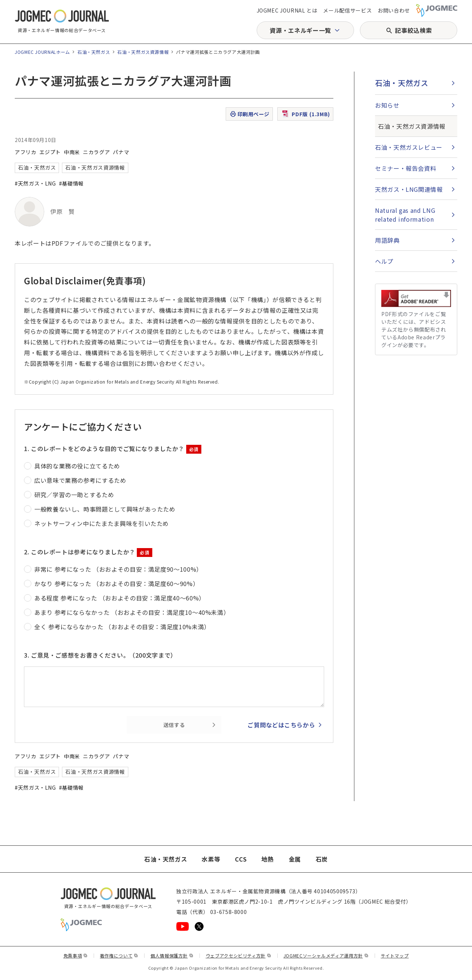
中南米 (72, 152)
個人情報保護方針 (172, 955)
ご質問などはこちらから (281, 725)
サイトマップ (395, 955)
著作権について (119, 955)
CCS (241, 859)
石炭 (322, 859)
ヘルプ (384, 261)
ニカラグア (96, 152)
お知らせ (387, 105)
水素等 (211, 859)
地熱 (268, 859)
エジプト (50, 152)
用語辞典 (387, 240)
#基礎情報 (71, 183)
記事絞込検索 (413, 30)
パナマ (121, 152)
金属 (295, 859)
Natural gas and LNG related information (405, 215)
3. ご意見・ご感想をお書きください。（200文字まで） (100, 655)
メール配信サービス (347, 10)
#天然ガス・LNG (35, 183)
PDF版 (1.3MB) (305, 114)
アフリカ (26, 152)
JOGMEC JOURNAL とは (287, 10)
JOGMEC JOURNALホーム (42, 52)
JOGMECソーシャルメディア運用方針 (326, 955)
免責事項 (76, 955)
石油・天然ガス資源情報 (143, 52)
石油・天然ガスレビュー (409, 147)
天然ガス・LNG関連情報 (409, 189)
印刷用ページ (249, 114)
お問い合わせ (394, 10)
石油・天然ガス (94, 52)
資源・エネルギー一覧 (300, 30)
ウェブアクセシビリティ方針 (239, 955)
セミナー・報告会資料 (406, 168)
